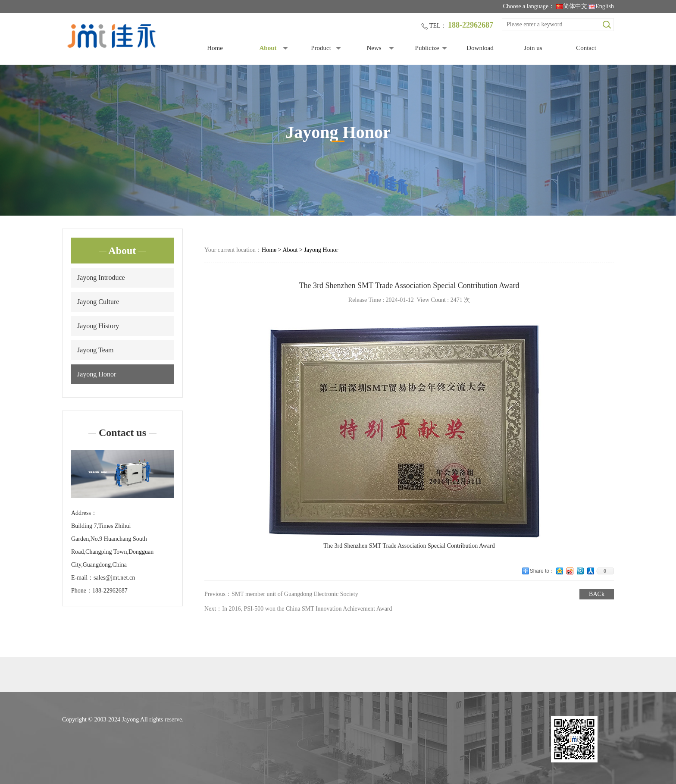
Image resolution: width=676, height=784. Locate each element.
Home (215, 48)
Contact (586, 48)
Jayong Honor (97, 374)
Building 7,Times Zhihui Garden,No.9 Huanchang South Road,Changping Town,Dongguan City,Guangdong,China (112, 545)
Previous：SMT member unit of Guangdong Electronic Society (281, 594)
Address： (84, 513)
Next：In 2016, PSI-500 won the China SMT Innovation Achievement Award (298, 609)
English (601, 6)
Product (321, 48)
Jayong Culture (98, 302)
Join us (533, 48)
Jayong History (98, 326)
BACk (597, 594)
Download (480, 48)
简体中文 (572, 6)
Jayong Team (95, 350)
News (374, 48)
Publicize (427, 48)
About (268, 48)
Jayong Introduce (101, 278)
